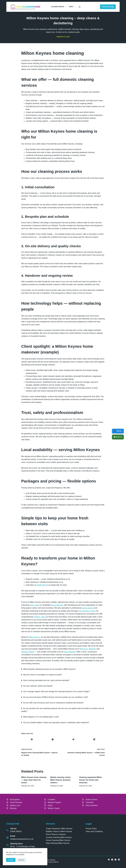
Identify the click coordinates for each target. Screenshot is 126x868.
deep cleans (35, 605)
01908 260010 (16, 831)
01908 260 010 (43, 585)
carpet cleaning (88, 608)
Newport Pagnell (28, 652)
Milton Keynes (34, 637)
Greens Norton (91, 800)
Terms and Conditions (94, 831)
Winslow (13, 808)
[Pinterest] (74, 739)
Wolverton (84, 649)
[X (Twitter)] (53, 739)
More (72, 7)
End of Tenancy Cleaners (56, 834)
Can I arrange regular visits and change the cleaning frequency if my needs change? (56, 691)
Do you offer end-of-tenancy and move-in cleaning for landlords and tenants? (53, 703)
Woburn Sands (54, 808)
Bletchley (92, 649)
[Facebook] (32, 739)
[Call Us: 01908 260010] (7, 830)
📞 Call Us (118, 431)
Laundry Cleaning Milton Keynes (59, 837)
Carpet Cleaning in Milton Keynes (59, 829)
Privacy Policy (91, 829)
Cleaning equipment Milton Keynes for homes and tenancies (90, 780)
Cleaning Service (59, 7)
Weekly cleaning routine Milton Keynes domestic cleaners (60, 780)
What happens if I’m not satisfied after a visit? (41, 717)
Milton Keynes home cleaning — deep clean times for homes (34, 780)
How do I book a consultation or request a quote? (43, 675)
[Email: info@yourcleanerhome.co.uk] (7, 838)
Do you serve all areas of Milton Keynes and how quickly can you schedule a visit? (56, 697)
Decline (21, 860)
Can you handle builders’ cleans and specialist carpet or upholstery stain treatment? (56, 723)
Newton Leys (15, 805)
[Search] (80, 7)
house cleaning (57, 605)
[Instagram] (115, 860)
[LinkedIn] (94, 739)
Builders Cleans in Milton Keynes (59, 831)
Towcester (90, 802)
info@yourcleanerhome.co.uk (22, 839)
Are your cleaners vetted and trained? (38, 686)
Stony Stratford (70, 652)
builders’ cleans (40, 617)
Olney (50, 805)
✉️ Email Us (118, 437)
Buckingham (15, 800)
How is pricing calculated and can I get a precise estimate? (46, 680)
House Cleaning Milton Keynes (58, 840)
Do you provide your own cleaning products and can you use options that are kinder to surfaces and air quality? (63, 710)
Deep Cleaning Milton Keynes (58, 843)
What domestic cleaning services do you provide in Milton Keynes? (49, 669)
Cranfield (51, 800)
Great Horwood (16, 802)
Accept (11, 860)
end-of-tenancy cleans (87, 611)
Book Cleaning (108, 7)
